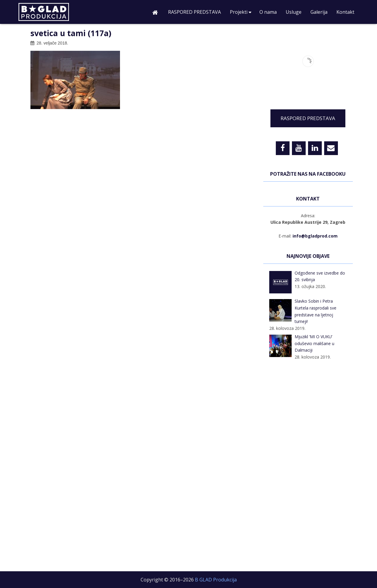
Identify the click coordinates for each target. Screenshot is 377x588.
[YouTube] (299, 148)
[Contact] (331, 148)
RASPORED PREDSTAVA (308, 118)
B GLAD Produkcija (56, 13)
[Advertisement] (308, 467)
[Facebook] (283, 148)
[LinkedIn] (315, 148)
